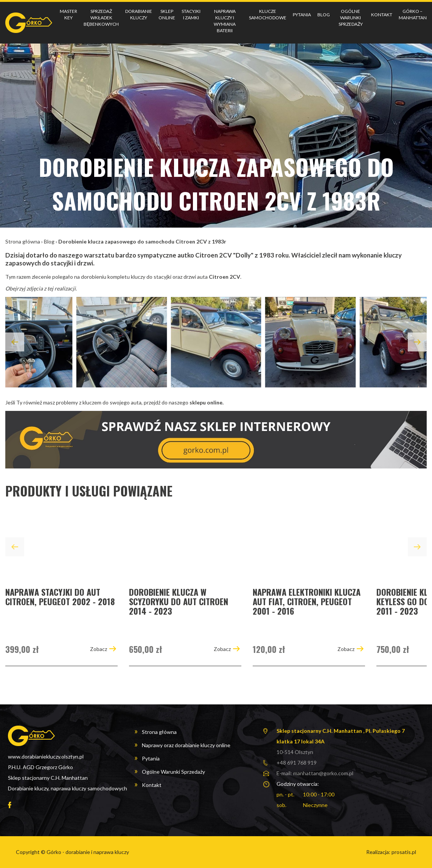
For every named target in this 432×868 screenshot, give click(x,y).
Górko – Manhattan (413, 14)
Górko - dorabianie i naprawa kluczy (88, 852)
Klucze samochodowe (268, 14)
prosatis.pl (404, 852)
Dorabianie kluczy (139, 14)
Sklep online (167, 14)
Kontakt (382, 15)
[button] (15, 342)
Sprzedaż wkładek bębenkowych (101, 18)
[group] (61, 589)
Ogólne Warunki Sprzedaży (351, 18)
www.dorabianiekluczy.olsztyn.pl (46, 756)
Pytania (302, 15)
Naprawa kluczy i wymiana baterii (225, 21)
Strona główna (23, 241)
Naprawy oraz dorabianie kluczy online (186, 745)
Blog (324, 15)
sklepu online (206, 402)
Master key (68, 14)
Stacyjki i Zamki (191, 14)
